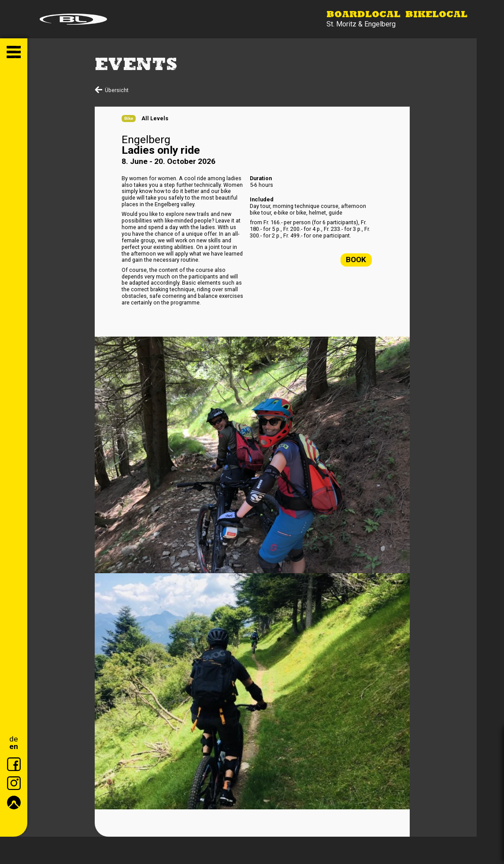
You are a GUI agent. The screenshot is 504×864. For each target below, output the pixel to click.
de (14, 739)
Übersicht (117, 90)
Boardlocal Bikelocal (397, 15)
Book (356, 260)
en (14, 747)
